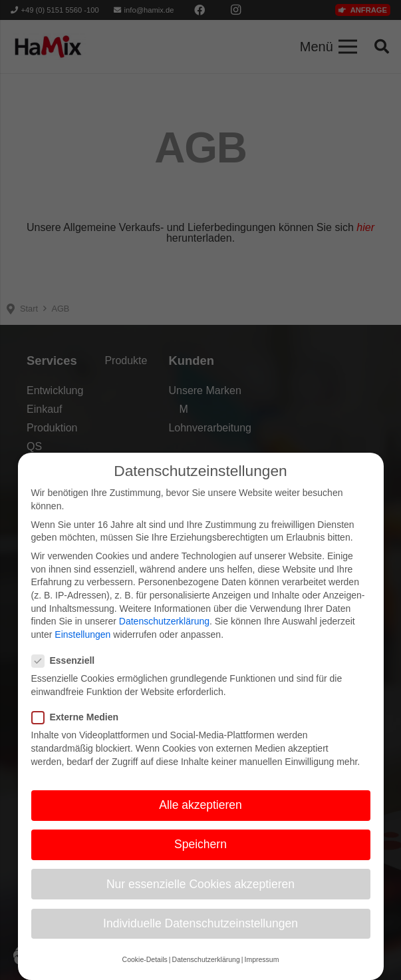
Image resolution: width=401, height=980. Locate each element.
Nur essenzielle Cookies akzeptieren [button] (200, 895)
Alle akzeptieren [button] (200, 816)
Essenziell (67, 671)
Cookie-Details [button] (145, 970)
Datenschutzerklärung (164, 632)
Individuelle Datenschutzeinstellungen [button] (200, 934)
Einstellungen (82, 645)
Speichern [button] (200, 855)
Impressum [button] (261, 970)
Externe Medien (79, 728)
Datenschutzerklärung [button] (206, 970)
